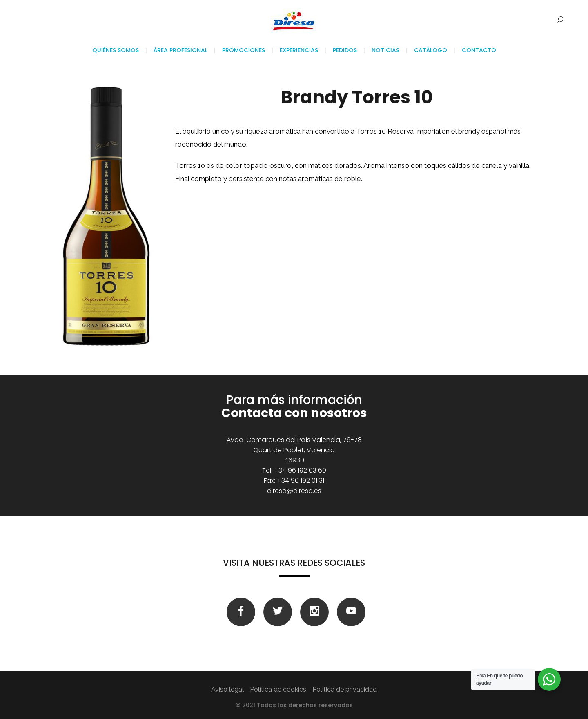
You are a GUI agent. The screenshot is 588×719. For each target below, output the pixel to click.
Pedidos (345, 50)
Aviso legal (227, 689)
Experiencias (299, 50)
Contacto (479, 50)
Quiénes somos (116, 50)
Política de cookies (278, 689)
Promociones (244, 50)
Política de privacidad (345, 689)
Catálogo (431, 50)
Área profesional (180, 50)
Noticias (385, 50)
